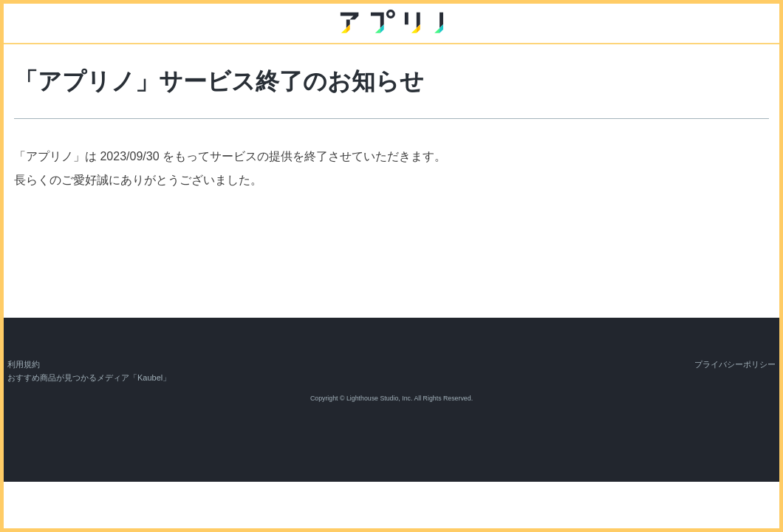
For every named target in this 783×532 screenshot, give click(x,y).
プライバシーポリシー (735, 364)
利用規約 (24, 364)
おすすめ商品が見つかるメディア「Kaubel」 (89, 378)
